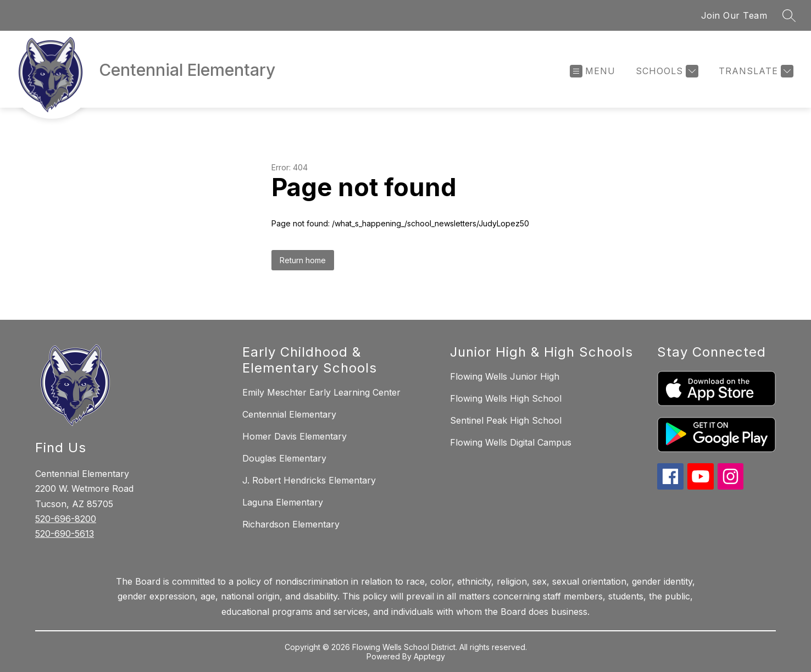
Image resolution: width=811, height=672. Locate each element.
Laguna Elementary (283, 502)
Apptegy (429, 656)
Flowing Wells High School (506, 398)
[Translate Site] (755, 71)
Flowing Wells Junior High (505, 376)
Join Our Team (734, 15)
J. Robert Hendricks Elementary (309, 480)
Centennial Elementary (289, 414)
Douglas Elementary (284, 458)
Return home (303, 260)
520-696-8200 (66, 519)
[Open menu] (593, 71)
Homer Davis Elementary (295, 436)
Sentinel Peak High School (506, 420)
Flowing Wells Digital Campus (511, 442)
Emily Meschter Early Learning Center (321, 392)
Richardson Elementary (291, 524)
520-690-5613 (65, 534)
